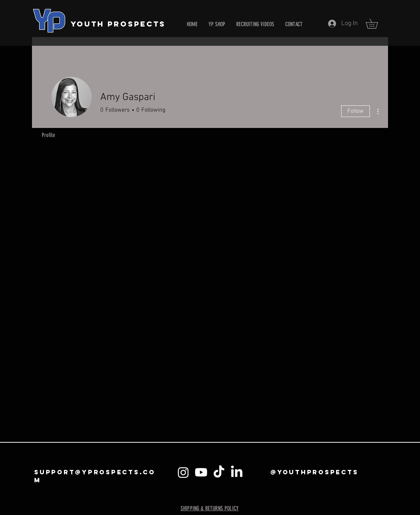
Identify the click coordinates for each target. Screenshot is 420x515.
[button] (377, 24)
